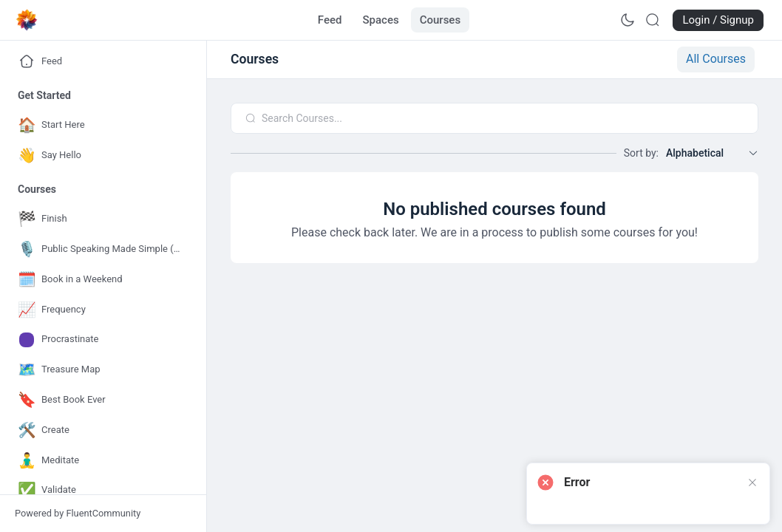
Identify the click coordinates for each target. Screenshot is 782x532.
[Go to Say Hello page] (100, 156)
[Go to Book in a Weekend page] (100, 280)
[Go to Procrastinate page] (100, 340)
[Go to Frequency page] (100, 310)
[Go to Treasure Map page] (100, 370)
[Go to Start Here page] (100, 125)
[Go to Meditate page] (100, 461)
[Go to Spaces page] (381, 20)
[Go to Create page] (100, 430)
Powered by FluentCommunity (78, 513)
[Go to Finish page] (100, 219)
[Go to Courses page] (440, 20)
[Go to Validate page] (100, 490)
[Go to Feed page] (330, 20)
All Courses (716, 59)
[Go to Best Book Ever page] (100, 400)
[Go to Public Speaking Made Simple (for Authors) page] (100, 249)
